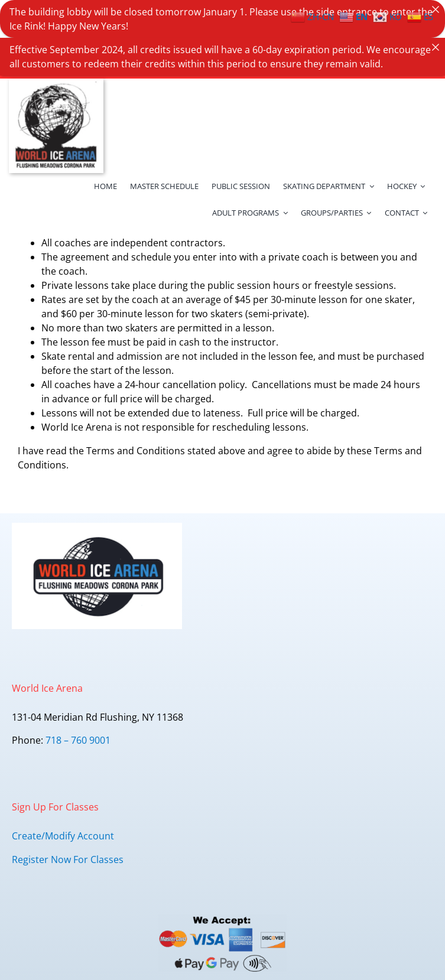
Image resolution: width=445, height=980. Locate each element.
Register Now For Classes (68, 830)
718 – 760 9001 (78, 711)
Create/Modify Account (63, 806)
